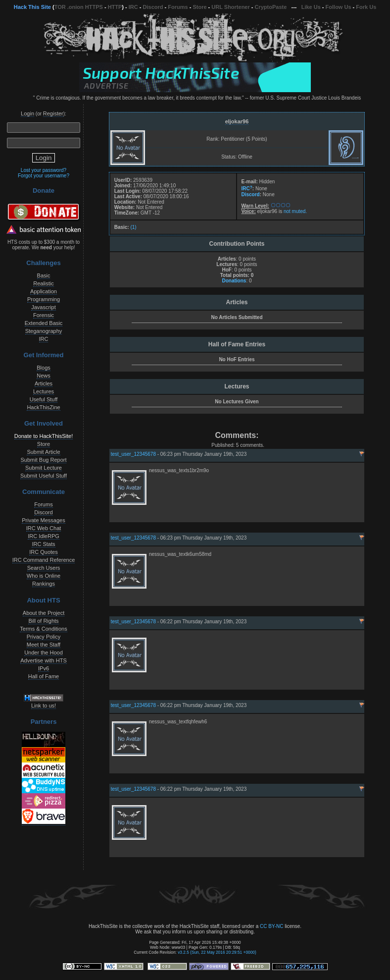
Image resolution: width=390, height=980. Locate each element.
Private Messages (43, 520)
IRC (133, 7)
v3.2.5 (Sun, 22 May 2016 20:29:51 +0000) (217, 952)
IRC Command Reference (44, 560)
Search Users (44, 568)
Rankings (44, 584)
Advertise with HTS (44, 660)
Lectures (44, 391)
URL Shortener (230, 7)
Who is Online (44, 576)
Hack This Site (32, 7)
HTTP (115, 7)
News (44, 376)
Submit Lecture (44, 468)
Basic (44, 275)
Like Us (311, 7)
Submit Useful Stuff (44, 476)
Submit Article (43, 452)
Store (199, 7)
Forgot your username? (44, 176)
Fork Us (366, 7)
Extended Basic (44, 323)
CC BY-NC (271, 926)
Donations (234, 281)
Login (27, 113)
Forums (178, 7)
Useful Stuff (44, 399)
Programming (44, 299)
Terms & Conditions (43, 629)
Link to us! (44, 706)
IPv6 (44, 668)
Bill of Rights (43, 621)
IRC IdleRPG (44, 536)
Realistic (44, 283)
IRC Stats (43, 544)
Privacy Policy (44, 637)
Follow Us (339, 7)
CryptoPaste (271, 7)
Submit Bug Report (44, 460)
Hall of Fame (44, 676)
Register (53, 113)
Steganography (44, 331)
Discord (153, 7)
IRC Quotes (43, 552)
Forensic (44, 315)
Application (44, 291)
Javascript (44, 307)
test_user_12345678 (133, 454)
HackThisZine (43, 407)
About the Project (44, 613)
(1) (133, 227)
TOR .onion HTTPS (79, 7)
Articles (44, 383)
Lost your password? (44, 170)
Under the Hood (44, 653)
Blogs (44, 368)
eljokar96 (237, 121)
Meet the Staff (44, 645)
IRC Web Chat (44, 528)
